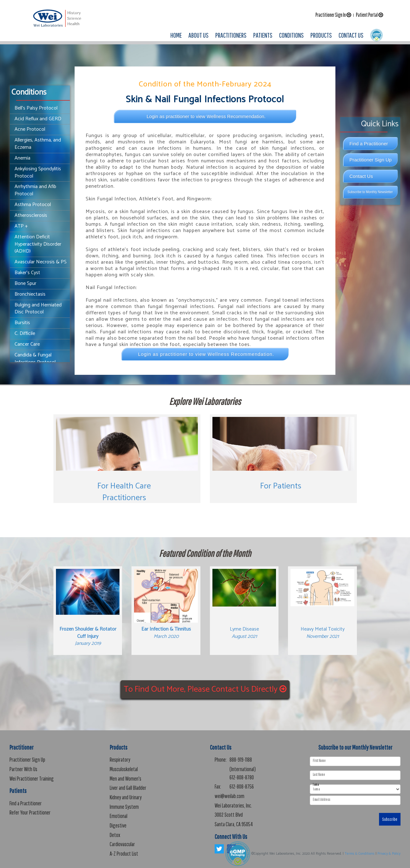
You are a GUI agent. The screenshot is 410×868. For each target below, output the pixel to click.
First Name (319, 761)
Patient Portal (370, 15)
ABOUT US (199, 35)
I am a (316, 785)
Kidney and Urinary (126, 797)
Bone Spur (25, 283)
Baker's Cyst (27, 273)
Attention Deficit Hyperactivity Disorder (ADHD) (38, 244)
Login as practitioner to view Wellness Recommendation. (206, 116)
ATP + (21, 226)
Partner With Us (23, 769)
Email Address (321, 800)
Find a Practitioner (369, 144)
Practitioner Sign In (333, 15)
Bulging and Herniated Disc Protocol (38, 309)
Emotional (119, 816)
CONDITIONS (291, 35)
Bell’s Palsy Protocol (36, 108)
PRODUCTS (321, 35)
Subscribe (390, 819)
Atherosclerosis (31, 215)
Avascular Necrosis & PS (41, 262)
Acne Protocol (30, 129)
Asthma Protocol (33, 205)
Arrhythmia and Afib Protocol (35, 190)
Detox (115, 835)
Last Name (319, 775)
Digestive (118, 825)
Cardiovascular (122, 844)
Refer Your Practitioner (30, 812)
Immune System (124, 807)
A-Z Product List (124, 854)
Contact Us (361, 176)
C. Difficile (25, 333)
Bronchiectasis (30, 294)
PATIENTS (263, 35)
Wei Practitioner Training (32, 779)
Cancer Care (27, 344)
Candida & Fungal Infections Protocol (35, 359)
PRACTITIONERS (231, 35)
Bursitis (22, 323)
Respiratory (120, 760)
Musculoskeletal (124, 769)
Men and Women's (125, 779)
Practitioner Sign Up (371, 160)
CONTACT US (351, 35)
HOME (176, 35)
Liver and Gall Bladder (128, 788)
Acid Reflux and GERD (38, 119)
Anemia (22, 158)
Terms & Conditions (360, 854)
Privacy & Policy (389, 854)
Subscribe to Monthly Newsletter (370, 192)
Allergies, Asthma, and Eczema (38, 144)
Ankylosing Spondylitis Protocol (38, 173)
